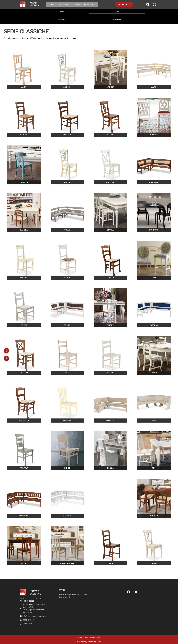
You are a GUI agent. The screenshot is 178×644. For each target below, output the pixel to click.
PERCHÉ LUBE (64, 4)
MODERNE (61, 19)
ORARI (62, 590)
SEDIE (117, 12)
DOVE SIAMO (90, 4)
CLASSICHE (117, 19)
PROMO (77, 4)
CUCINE (51, 4)
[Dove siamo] (6, 358)
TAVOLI (61, 12)
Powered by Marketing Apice (89, 642)
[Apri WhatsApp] (6, 351)
